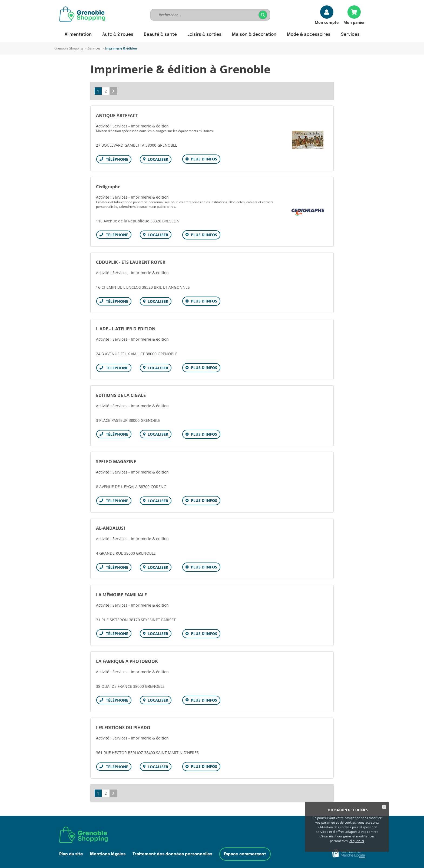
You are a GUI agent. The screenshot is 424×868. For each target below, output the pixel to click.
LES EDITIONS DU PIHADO (123, 724)
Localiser (157, 159)
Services (94, 48)
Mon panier (354, 22)
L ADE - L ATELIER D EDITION (126, 327)
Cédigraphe (108, 186)
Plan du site (71, 849)
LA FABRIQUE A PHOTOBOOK (127, 657)
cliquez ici (357, 841)
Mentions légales (108, 849)
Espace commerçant (245, 849)
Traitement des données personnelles (172, 849)
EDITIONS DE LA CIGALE (121, 393)
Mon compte (327, 22)
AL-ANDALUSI (110, 525)
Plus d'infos (203, 159)
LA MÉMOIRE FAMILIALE (121, 591)
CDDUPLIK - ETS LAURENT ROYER (131, 261)
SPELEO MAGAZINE (116, 459)
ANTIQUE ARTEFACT (117, 116)
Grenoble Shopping (69, 48)
